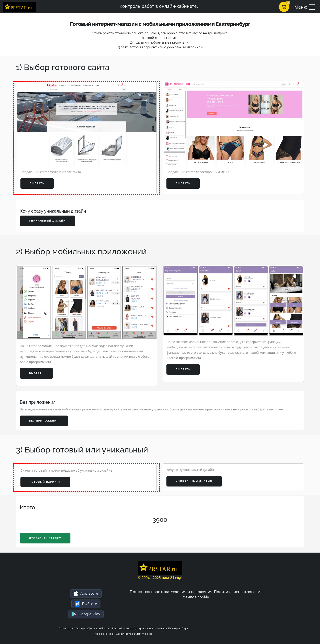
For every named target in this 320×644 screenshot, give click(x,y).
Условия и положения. (192, 592)
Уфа (90, 628)
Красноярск (148, 628)
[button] (86, 594)
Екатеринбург (179, 628)
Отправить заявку (45, 538)
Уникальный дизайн (47, 221)
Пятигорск (67, 628)
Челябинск (102, 628)
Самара (81, 628)
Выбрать (37, 183)
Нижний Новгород (125, 628)
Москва (147, 634)
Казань (163, 628)
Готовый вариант (45, 482)
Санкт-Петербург (129, 634)
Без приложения (44, 421)
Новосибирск (105, 634)
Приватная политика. (150, 592)
